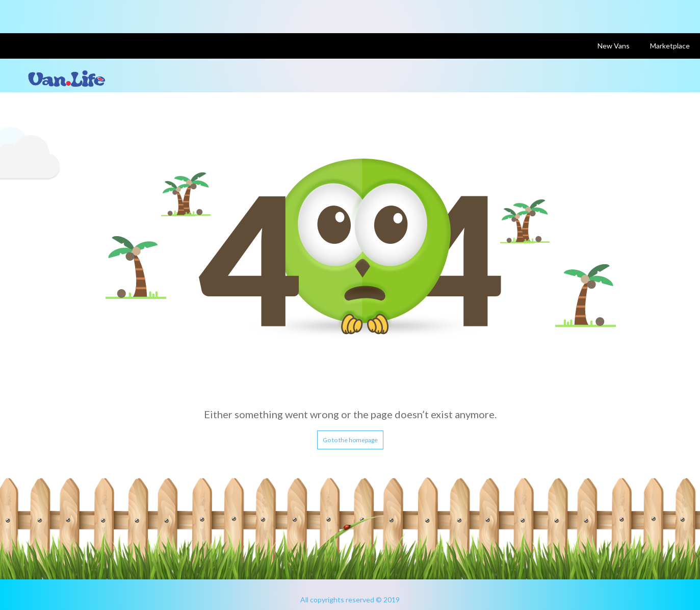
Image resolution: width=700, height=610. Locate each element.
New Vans (614, 46)
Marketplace (670, 46)
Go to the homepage (350, 440)
